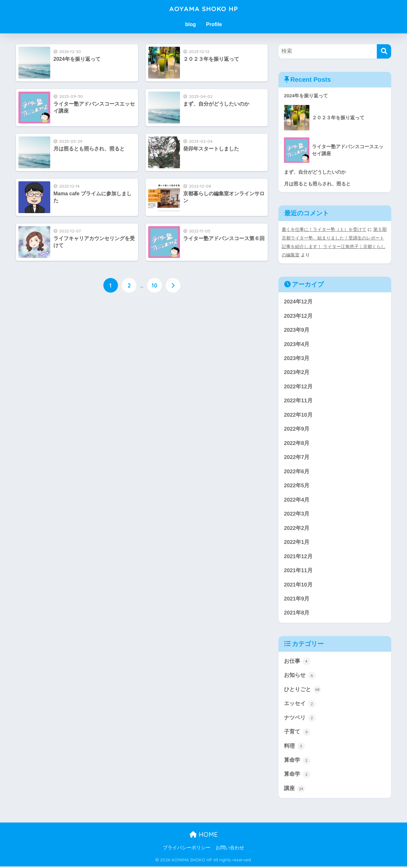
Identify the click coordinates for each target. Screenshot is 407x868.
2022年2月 (297, 528)
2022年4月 (297, 500)
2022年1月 (297, 542)
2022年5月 (297, 486)
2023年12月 (298, 315)
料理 (294, 747)
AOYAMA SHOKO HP (204, 8)
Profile (214, 24)
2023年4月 (297, 343)
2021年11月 (298, 571)
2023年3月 (297, 358)
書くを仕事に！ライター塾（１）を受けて (324, 229)
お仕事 (297, 662)
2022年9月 (297, 429)
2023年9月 (297, 329)
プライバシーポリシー (187, 849)
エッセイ (300, 705)
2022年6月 (297, 472)
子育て (297, 733)
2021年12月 (298, 557)
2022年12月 (298, 386)
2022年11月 (298, 400)
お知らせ (300, 677)
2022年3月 (297, 514)
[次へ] (173, 286)
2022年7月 (297, 457)
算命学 (297, 762)
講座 (294, 790)
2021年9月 (297, 599)
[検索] (384, 51)
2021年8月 (297, 614)
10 (155, 286)
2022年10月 (298, 415)
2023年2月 (297, 372)
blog (190, 24)
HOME (204, 836)
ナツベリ (300, 719)
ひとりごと (303, 691)
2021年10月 (298, 585)
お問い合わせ (230, 849)
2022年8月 (297, 443)
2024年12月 (298, 301)
